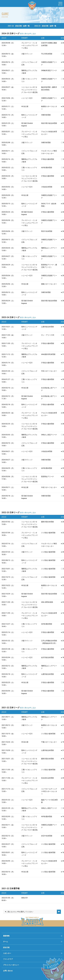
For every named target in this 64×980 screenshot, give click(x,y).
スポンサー (7, 953)
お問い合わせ (8, 971)
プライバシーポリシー (11, 965)
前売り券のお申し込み (28, 34)
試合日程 (6, 947)
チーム (6, 942)
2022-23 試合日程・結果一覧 (45, 26)
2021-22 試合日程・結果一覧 (19, 26)
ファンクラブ (8, 959)
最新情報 (6, 936)
